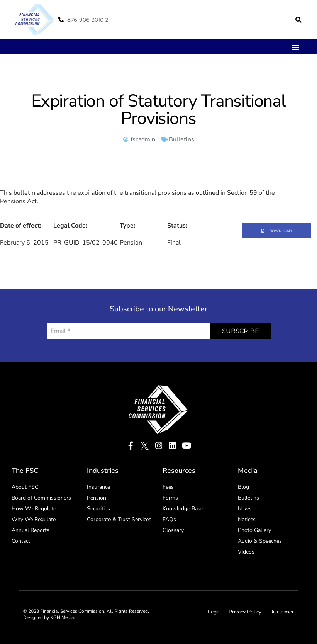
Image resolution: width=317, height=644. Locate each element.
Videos (246, 552)
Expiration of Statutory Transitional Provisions (158, 110)
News (245, 509)
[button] (298, 20)
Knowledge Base (183, 509)
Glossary (173, 530)
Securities (98, 509)
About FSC (25, 487)
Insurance (98, 487)
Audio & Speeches (260, 541)
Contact (21, 541)
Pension (97, 498)
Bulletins (181, 139)
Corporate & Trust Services (119, 519)
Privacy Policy (245, 612)
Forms (170, 498)
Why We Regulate (34, 519)
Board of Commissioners (41, 498)
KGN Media (62, 617)
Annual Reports (31, 530)
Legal (214, 612)
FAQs (169, 519)
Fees (168, 487)
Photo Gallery (254, 530)
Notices (247, 519)
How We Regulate (34, 509)
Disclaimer (281, 612)
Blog (243, 487)
